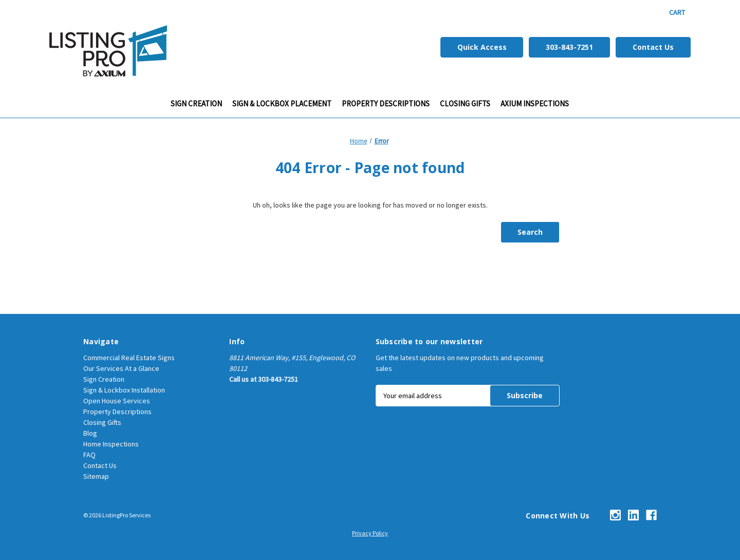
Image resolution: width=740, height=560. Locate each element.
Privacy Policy (370, 533)
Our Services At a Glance (121, 368)
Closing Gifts (102, 422)
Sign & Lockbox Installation (124, 390)
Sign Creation (196, 104)
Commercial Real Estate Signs (129, 358)
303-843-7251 (569, 47)
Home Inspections (111, 444)
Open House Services (117, 401)
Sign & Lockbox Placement (282, 104)
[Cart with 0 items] (677, 13)
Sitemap (96, 476)
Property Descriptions (386, 104)
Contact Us (653, 47)
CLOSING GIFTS (465, 104)
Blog (90, 433)
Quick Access (482, 47)
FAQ (89, 455)
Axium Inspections (535, 104)
